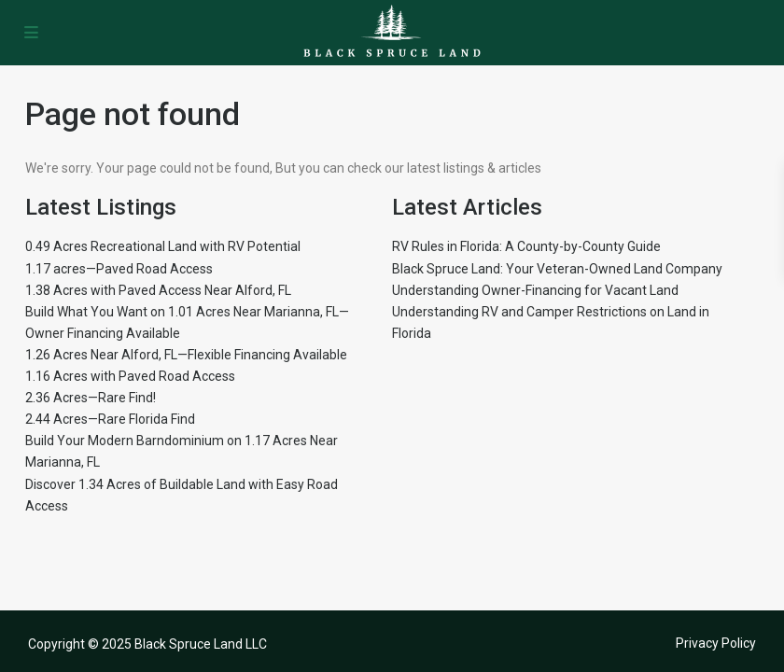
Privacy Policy (716, 643)
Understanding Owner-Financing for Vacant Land (535, 290)
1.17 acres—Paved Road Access (119, 269)
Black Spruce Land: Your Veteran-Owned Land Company (557, 269)
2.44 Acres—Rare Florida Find (110, 419)
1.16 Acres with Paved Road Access (130, 376)
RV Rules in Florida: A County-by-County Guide (526, 246)
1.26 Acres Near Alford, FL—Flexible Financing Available (186, 355)
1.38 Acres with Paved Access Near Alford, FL (158, 290)
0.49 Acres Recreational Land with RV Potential (163, 246)
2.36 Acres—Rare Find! (91, 398)
